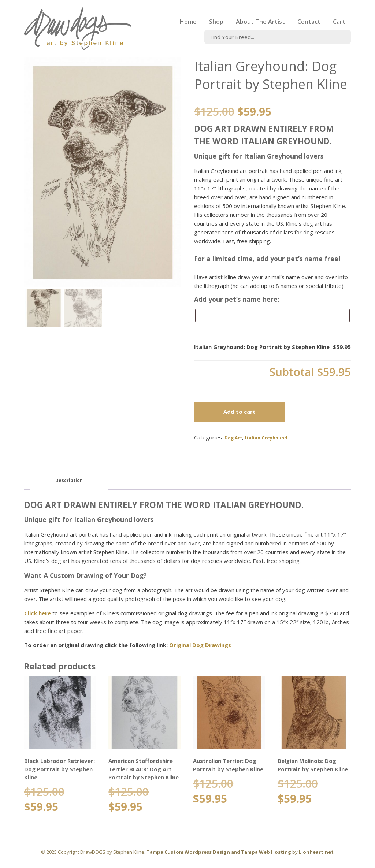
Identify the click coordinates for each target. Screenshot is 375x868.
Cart (339, 22)
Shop (216, 22)
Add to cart (240, 412)
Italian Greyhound (266, 438)
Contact (309, 22)
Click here (38, 613)
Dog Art (233, 438)
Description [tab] (69, 480)
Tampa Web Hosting (266, 852)
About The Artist (260, 22)
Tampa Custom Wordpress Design (188, 852)
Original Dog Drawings (200, 645)
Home (188, 22)
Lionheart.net (316, 852)
